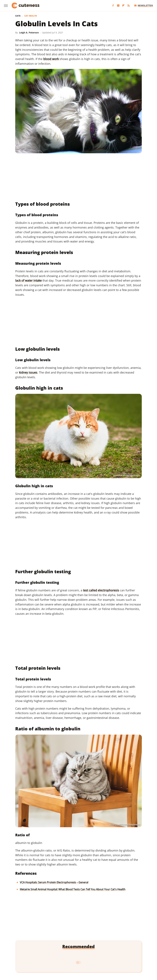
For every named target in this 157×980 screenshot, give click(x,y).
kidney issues (28, 372)
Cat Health (31, 16)
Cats (18, 16)
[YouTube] (118, 6)
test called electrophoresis (101, 590)
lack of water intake (28, 280)
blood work (51, 59)
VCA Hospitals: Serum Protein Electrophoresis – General (54, 882)
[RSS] (129, 6)
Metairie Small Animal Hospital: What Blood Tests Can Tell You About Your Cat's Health (73, 889)
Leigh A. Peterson (29, 33)
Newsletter (144, 5)
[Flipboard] (123, 6)
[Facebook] (113, 6)
